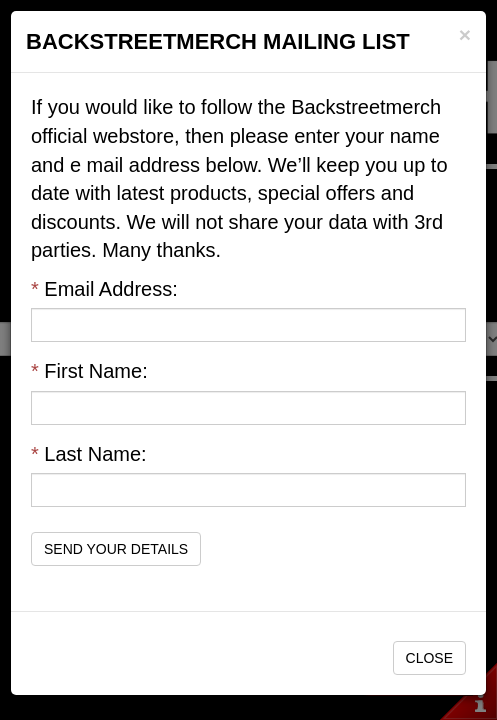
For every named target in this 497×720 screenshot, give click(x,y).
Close (429, 658)
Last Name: (89, 454)
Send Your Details (116, 549)
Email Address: (104, 289)
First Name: (89, 371)
